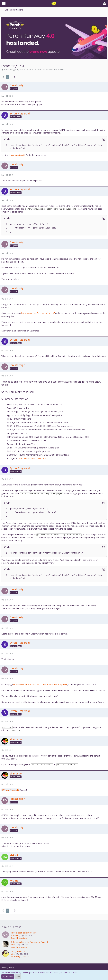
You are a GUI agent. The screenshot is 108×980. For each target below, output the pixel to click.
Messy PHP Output (19, 951)
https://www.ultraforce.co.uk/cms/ (37, 313)
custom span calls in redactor (24, 933)
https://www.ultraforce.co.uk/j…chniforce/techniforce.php (39, 684)
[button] (4, 4)
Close (18, 976)
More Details (8, 976)
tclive (13, 954)
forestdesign (10, 70)
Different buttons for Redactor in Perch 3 (29, 942)
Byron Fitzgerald (11, 790)
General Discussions (19, 938)
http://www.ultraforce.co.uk (32, 458)
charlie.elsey (15, 936)
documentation (16, 155)
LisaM (13, 945)
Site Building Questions (20, 957)
